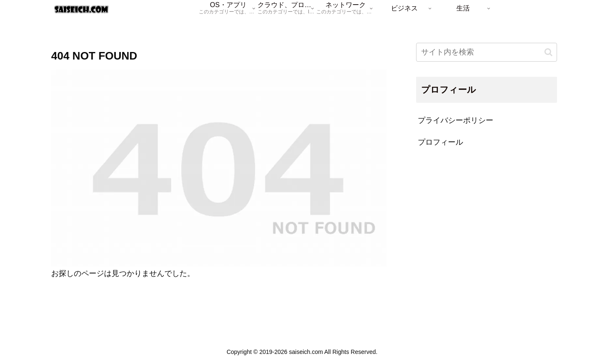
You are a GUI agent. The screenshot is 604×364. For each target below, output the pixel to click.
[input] (487, 52)
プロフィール (440, 142)
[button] (548, 52)
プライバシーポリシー (456, 120)
